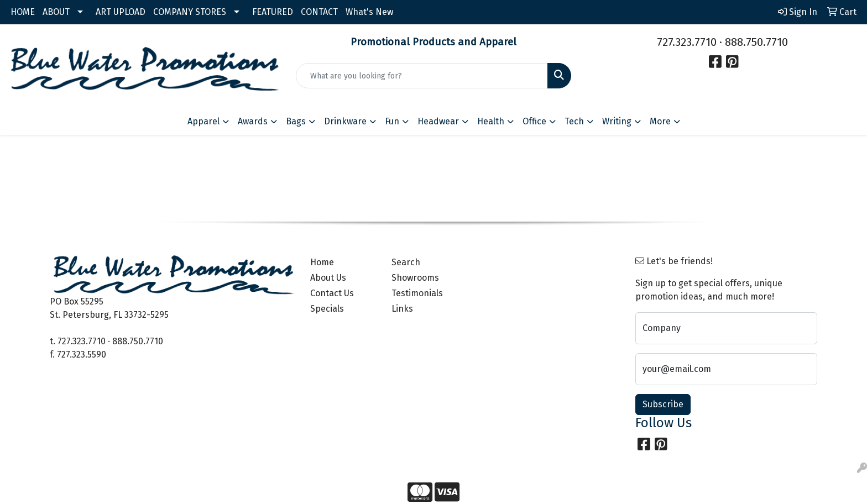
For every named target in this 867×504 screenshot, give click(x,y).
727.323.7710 (687, 42)
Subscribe (663, 404)
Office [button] (534, 121)
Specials (327, 309)
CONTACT (319, 12)
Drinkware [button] (345, 121)
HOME (23, 12)
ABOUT (56, 12)
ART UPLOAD (121, 12)
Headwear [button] (438, 121)
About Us (328, 278)
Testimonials (417, 293)
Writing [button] (617, 121)
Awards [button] (253, 121)
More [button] (660, 121)
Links (402, 309)
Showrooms (415, 278)
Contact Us (332, 293)
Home (322, 262)
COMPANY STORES (190, 12)
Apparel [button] (203, 121)
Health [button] (491, 121)
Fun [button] (392, 121)
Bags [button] (296, 121)
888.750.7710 (756, 42)
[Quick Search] (422, 76)
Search (406, 262)
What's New (369, 12)
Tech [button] (574, 121)
